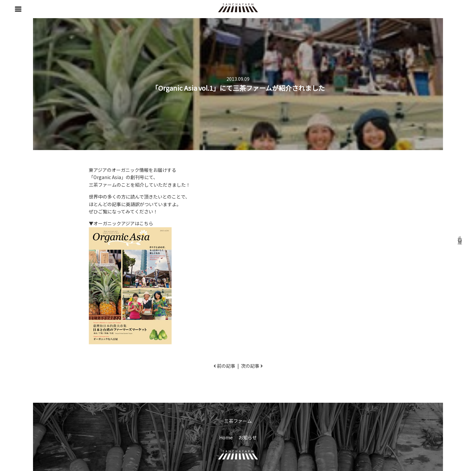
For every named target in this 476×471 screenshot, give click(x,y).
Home (226, 437)
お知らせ (248, 437)
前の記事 (226, 366)
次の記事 (250, 366)
